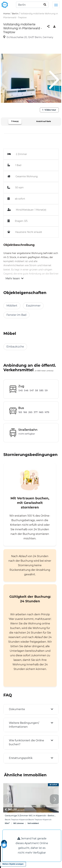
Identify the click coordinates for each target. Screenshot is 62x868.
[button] (55, 799)
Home (7, 13)
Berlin (15, 13)
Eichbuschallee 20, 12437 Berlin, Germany (30, 37)
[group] (31, 806)
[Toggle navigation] (56, 5)
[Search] (32, 5)
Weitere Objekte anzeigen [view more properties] (13, 864)
